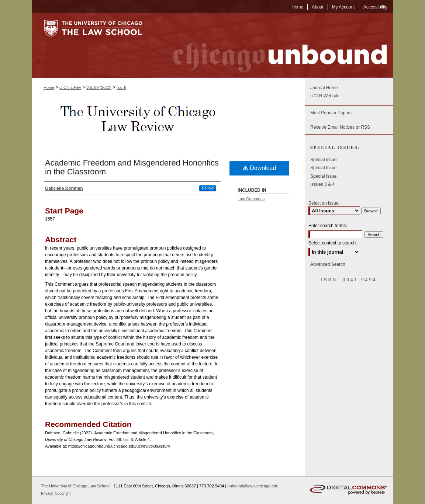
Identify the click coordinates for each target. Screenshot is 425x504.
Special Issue (323, 160)
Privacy (48, 493)
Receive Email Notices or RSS (340, 127)
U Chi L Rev (70, 87)
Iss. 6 (121, 87)
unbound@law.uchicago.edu (253, 486)
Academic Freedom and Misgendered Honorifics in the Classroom (132, 167)
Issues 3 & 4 (322, 184)
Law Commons (251, 199)
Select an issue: (324, 203)
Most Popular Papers (331, 113)
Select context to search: (333, 243)
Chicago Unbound (273, 46)
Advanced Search (328, 264)
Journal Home (324, 88)
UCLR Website (325, 96)
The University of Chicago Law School (75, 486)
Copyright (63, 493)
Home (49, 87)
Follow (208, 188)
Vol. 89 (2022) (99, 87)
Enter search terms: (328, 226)
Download (260, 168)
